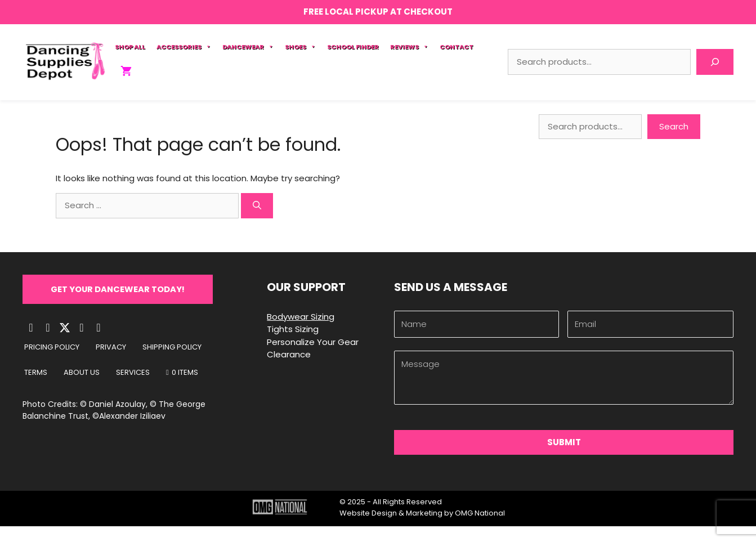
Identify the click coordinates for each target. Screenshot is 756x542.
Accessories (184, 47)
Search (674, 126)
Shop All (130, 47)
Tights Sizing (293, 329)
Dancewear (248, 47)
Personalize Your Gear (313, 342)
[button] (118, 290)
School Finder (353, 47)
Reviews (409, 47)
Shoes (300, 47)
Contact (457, 47)
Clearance (289, 354)
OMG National (480, 513)
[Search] (715, 62)
